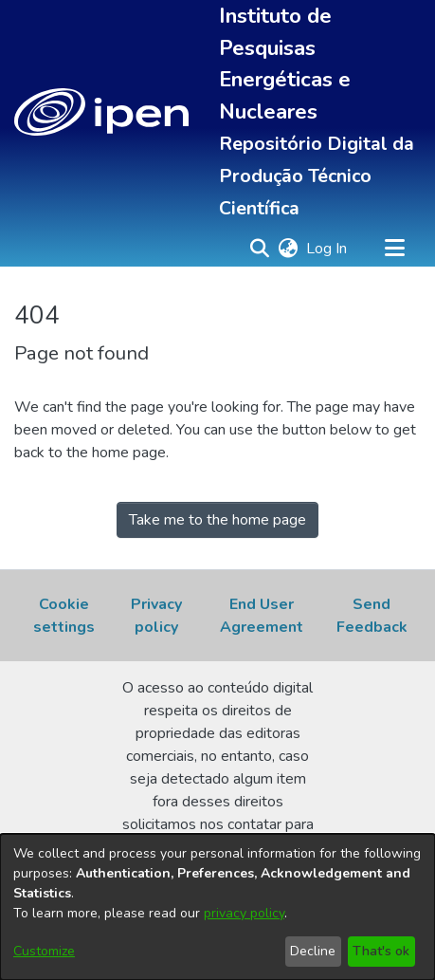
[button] (101, 112)
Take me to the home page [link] (217, 520)
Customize (44, 951)
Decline (313, 951)
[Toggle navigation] (394, 249)
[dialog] (217, 907)
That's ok (381, 951)
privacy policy (244, 913)
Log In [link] (327, 249)
